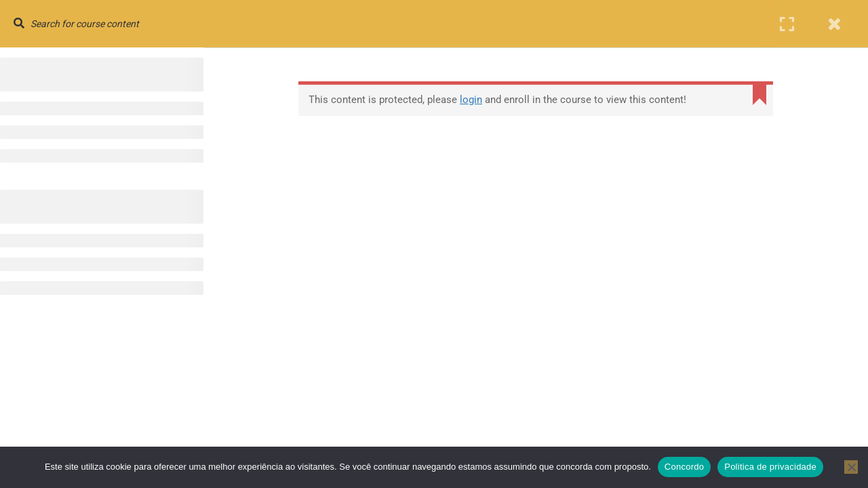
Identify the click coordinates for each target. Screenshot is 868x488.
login (471, 100)
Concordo (684, 467)
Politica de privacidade (770, 467)
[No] (851, 467)
